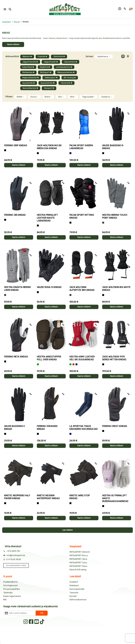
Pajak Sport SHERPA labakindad (81, 147)
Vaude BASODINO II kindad (14, 428)
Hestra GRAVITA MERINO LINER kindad (17, 289)
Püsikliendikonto (10, 582)
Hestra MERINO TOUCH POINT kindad (115, 216)
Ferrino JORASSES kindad (47, 428)
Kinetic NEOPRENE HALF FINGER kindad (17, 497)
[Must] (38, 153)
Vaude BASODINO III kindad (113, 147)
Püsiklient (74, 582)
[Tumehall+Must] (5, 150)
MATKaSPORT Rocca (79, 556)
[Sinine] (70, 153)
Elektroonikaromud (78, 600)
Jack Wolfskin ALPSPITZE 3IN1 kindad (82, 289)
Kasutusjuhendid (77, 589)
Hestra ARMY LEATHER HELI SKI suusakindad (82, 358)
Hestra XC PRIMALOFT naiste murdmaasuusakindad (115, 498)
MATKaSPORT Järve (78, 559)
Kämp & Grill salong (78, 570)
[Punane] (73, 364)
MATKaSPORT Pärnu (78, 566)
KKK (5, 600)
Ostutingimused (10, 586)
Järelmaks (8, 593)
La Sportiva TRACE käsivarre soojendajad (84, 428)
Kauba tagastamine (12, 596)
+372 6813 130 (13, 551)
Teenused (74, 593)
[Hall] (103, 223)
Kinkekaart (74, 586)
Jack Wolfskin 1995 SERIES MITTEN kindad (114, 358)
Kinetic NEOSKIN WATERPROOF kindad (48, 497)
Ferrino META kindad (16, 357)
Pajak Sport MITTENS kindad (82, 216)
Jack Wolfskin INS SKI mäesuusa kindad (49, 147)
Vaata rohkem (13, 44)
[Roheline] (38, 364)
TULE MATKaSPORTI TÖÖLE (16, 565)
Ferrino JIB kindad (15, 215)
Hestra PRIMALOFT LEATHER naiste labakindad (47, 218)
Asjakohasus (104, 57)
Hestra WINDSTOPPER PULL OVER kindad (49, 358)
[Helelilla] (103, 506)
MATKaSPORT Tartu (78, 563)
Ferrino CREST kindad (115, 426)
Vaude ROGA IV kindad (49, 287)
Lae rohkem (68, 530)
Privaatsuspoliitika (12, 589)
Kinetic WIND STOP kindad (80, 497)
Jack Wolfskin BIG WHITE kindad (116, 289)
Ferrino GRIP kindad (16, 145)
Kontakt (73, 596)
